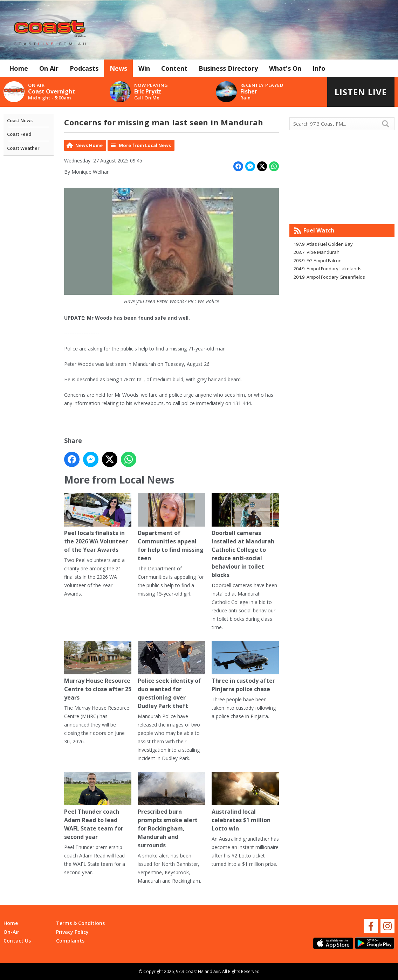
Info (319, 68)
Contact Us (17, 941)
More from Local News (145, 145)
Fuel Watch (319, 230)
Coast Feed (19, 134)
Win (144, 68)
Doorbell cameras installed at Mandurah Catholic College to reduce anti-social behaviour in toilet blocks (245, 536)
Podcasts (84, 68)
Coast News (20, 120)
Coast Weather (23, 148)
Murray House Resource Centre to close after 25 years (98, 671)
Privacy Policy (72, 932)
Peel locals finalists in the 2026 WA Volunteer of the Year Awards (98, 523)
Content (174, 68)
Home (19, 68)
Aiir (217, 971)
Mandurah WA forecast (342, 210)
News (118, 68)
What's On (285, 68)
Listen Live (361, 92)
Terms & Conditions (80, 923)
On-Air (11, 932)
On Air (49, 68)
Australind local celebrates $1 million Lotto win (245, 802)
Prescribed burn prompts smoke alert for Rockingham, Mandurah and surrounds (172, 810)
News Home (89, 145)
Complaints (70, 941)
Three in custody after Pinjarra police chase (245, 667)
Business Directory (228, 68)
